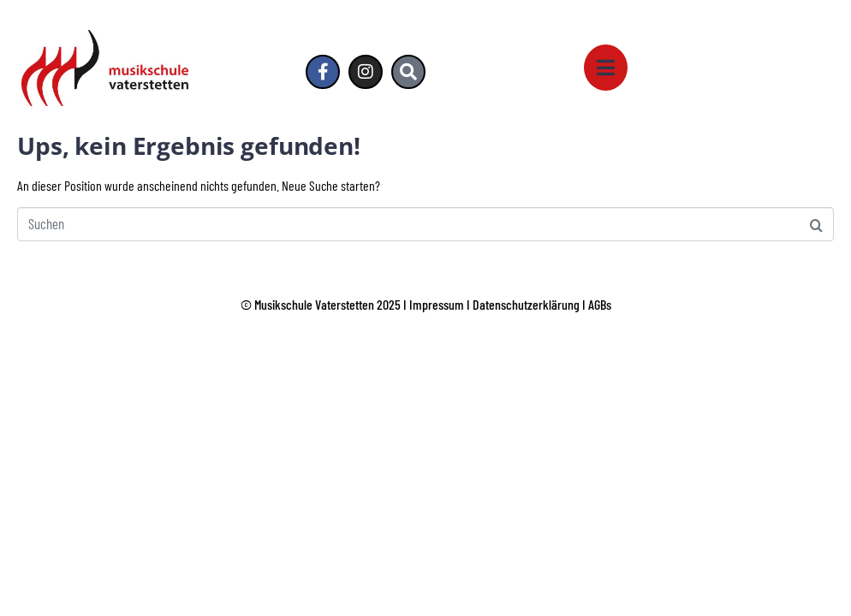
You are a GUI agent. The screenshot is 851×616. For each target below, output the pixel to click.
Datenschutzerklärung (526, 304)
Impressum (437, 304)
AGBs (600, 304)
